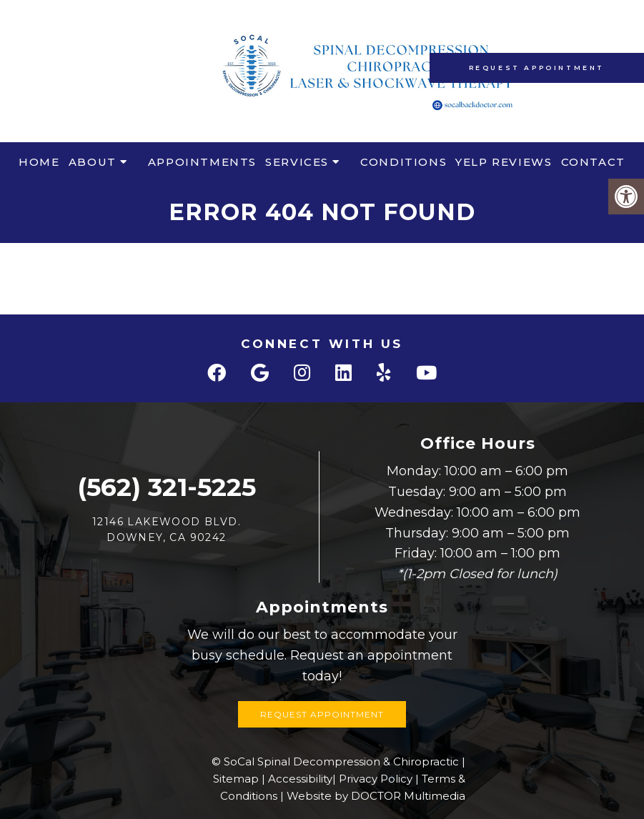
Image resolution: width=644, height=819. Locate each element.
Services (297, 162)
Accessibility (300, 779)
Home (39, 162)
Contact (593, 162)
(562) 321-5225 (167, 487)
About (93, 162)
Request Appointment (537, 68)
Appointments (202, 162)
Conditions (403, 162)
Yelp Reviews (504, 162)
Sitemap (236, 779)
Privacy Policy (376, 779)
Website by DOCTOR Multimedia (376, 796)
